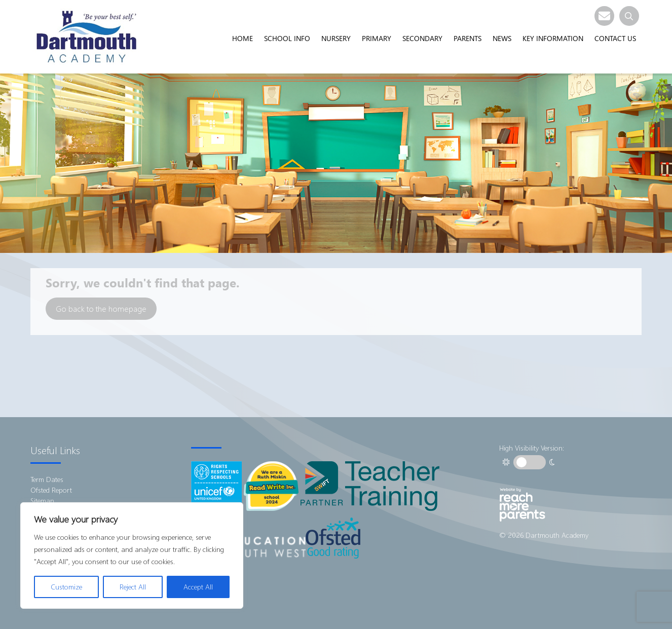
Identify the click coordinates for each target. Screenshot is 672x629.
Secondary (422, 38)
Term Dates (47, 479)
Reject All (133, 587)
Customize (66, 587)
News (502, 38)
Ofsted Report (51, 490)
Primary (377, 38)
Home (242, 38)
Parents (468, 38)
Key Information (553, 38)
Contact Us (615, 38)
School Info (287, 38)
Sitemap (42, 501)
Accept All (198, 587)
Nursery (336, 38)
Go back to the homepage (101, 308)
